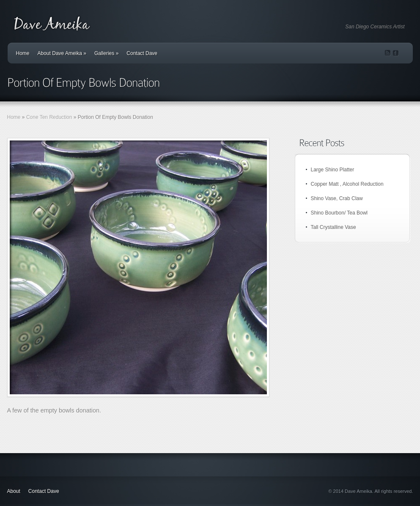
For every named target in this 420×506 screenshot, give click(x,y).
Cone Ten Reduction (49, 117)
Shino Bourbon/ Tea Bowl (339, 213)
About (14, 491)
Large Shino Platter (333, 170)
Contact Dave (142, 53)
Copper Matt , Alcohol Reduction (347, 184)
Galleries (106, 53)
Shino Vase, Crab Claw (337, 198)
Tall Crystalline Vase (334, 227)
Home (23, 53)
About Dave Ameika (62, 53)
